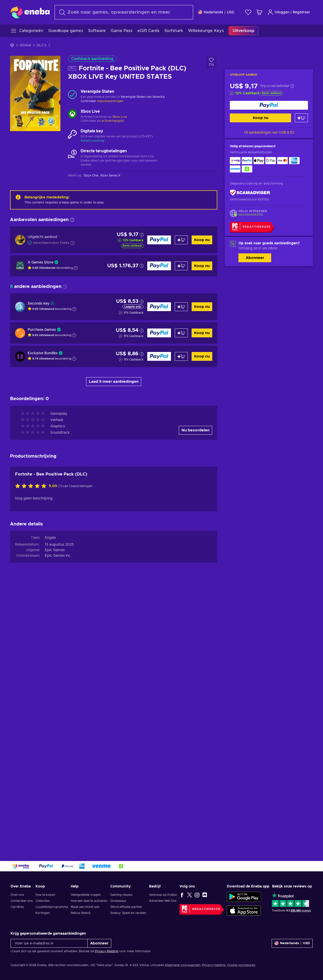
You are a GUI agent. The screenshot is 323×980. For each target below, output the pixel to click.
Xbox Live (120, 117)
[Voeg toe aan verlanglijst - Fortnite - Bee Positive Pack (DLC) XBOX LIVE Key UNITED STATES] (211, 64)
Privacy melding (214, 965)
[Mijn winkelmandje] (259, 12)
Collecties (43, 901)
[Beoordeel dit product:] (32, 749)
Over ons (17, 895)
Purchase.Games (42, 330)
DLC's (41, 45)
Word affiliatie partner (126, 907)
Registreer (301, 12)
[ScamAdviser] (250, 193)
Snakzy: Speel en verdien (128, 913)
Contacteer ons (22, 901)
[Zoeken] (124, 12)
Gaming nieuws (121, 895)
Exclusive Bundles (43, 353)
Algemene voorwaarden (183, 965)
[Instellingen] (216, 12)
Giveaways (118, 901)
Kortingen (43, 913)
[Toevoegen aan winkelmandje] (301, 118)
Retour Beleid (81, 913)
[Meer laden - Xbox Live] (72, 114)
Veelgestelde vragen (86, 895)
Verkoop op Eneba (163, 895)
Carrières (17, 907)
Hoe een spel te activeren (89, 901)
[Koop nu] (269, 105)
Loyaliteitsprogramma (52, 907)
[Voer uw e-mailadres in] (49, 943)
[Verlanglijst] (248, 12)
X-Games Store (41, 262)
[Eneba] (30, 12)
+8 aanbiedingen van (269, 133)
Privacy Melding (107, 951)
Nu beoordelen (195, 693)
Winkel (25, 45)
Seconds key (39, 304)
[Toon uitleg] (76, 268)
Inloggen (278, 12)
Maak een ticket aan (85, 907)
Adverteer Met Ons (163, 901)
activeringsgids (113, 121)
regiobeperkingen (110, 101)
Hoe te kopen (45, 895)
